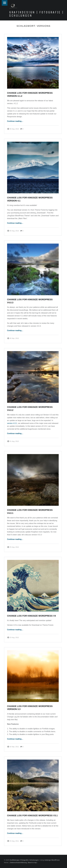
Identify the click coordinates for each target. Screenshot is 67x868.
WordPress (55, 860)
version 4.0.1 (12, 423)
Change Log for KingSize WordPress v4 (31, 616)
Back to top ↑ (33, 863)
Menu (5, 3)
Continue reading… (15, 121)
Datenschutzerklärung (18, 863)
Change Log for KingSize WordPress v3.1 (32, 815)
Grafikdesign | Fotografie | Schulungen (36, 14)
